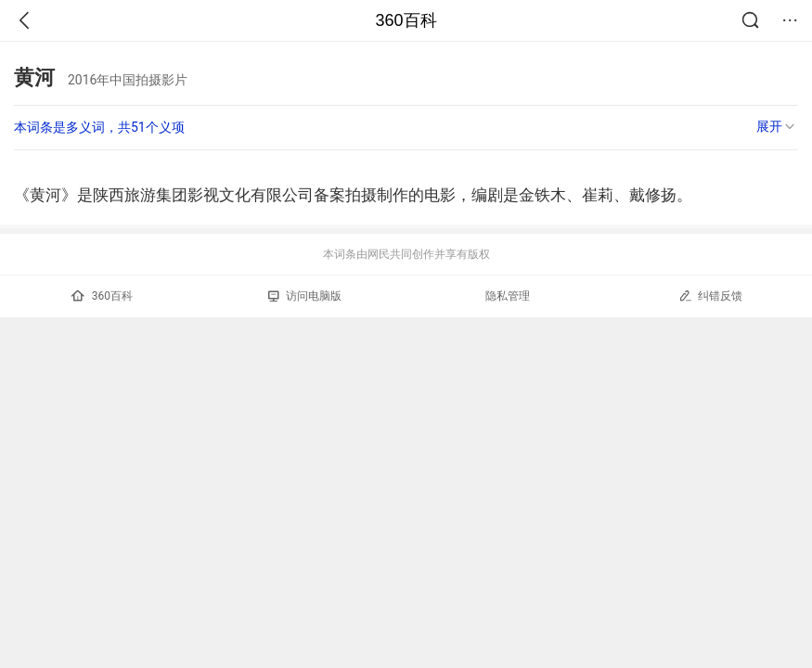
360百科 (406, 20)
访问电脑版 (305, 296)
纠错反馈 (710, 295)
